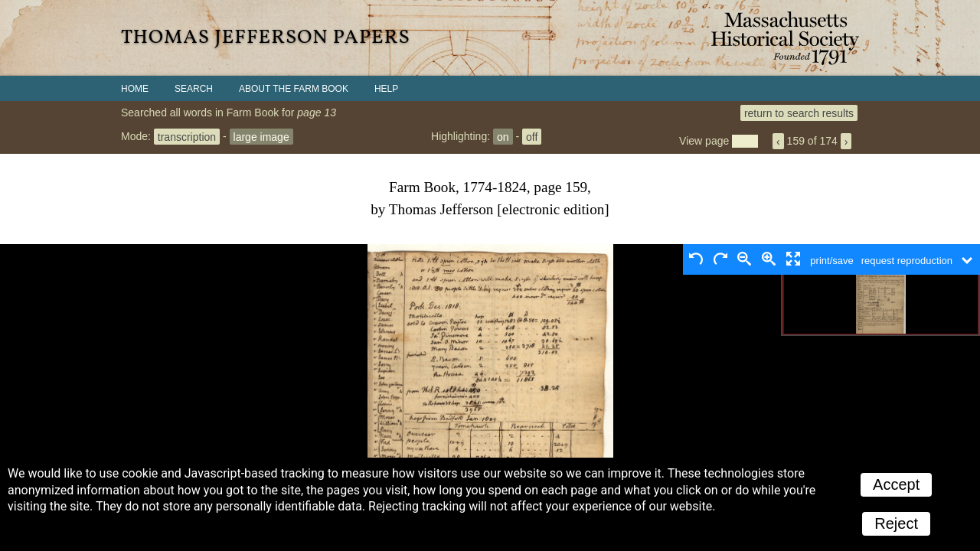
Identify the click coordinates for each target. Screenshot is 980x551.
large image (261, 136)
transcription (187, 136)
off (532, 136)
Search (194, 89)
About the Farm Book (294, 89)
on (503, 136)
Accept (896, 484)
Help (386, 89)
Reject (896, 523)
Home (135, 89)
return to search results (799, 112)
